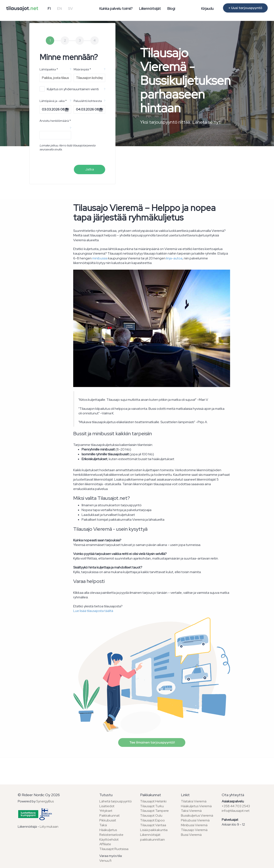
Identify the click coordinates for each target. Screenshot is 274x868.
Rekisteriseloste (111, 835)
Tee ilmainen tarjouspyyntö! (152, 742)
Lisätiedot (107, 806)
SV (70, 9)
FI (49, 9)
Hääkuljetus (108, 830)
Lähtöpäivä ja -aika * (53, 101)
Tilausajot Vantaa (153, 825)
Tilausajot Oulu (151, 815)
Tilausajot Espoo (152, 820)
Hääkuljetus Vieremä (196, 806)
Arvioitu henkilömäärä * (55, 121)
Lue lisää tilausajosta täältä (93, 611)
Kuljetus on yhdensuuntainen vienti (69, 89)
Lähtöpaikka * (49, 69)
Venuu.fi (105, 861)
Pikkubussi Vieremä (195, 820)
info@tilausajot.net (236, 811)
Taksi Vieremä (191, 811)
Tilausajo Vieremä (194, 830)
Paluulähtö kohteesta (88, 101)
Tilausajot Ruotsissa (114, 849)
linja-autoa (174, 258)
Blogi (171, 9)
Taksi (103, 825)
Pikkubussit (108, 820)
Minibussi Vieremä (194, 825)
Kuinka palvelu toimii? (116, 9)
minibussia (100, 258)
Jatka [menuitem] (90, 169)
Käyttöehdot (109, 839)
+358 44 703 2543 (236, 806)
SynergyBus (45, 801)
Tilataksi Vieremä (194, 801)
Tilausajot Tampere (154, 811)
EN (59, 9)
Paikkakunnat (109, 815)
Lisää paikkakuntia (154, 830)
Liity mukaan (49, 827)
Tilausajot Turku (152, 806)
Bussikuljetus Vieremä (197, 815)
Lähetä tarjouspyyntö (116, 801)
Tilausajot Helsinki (153, 801)
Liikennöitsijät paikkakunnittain (152, 837)
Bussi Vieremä (191, 835)
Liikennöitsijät (150, 9)
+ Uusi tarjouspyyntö (245, 8)
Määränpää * (82, 69)
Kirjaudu (207, 9)
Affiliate (105, 844)
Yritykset (106, 811)
